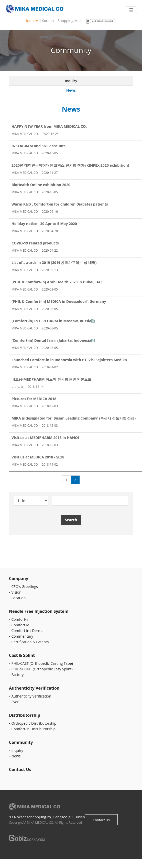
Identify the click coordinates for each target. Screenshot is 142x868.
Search (71, 520)
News (71, 90)
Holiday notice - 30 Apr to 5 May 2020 (44, 224)
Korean (48, 21)
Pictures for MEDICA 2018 (34, 399)
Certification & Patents (30, 642)
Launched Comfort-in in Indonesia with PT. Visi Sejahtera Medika (69, 360)
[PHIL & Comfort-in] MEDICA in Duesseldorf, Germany (59, 301)
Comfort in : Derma (28, 631)
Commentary (22, 636)
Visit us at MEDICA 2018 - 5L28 (38, 457)
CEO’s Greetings (25, 587)
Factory (18, 675)
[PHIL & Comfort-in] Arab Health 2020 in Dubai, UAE (57, 282)
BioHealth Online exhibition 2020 (41, 185)
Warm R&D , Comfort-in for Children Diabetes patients (60, 204)
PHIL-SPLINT (42, 669)
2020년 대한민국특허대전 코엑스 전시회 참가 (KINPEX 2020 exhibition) (70, 165)
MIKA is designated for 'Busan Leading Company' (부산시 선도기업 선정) (74, 418)
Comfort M (20, 625)
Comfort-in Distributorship (34, 729)
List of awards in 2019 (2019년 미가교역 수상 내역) (54, 262)
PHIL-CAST (42, 663)
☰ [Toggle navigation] (131, 10)
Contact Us (101, 820)
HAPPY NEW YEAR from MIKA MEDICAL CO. (49, 126)
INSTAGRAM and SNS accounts (39, 146)
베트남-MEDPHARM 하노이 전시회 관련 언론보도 (51, 379)
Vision (17, 592)
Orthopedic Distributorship (34, 723)
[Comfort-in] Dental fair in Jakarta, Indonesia (51, 340)
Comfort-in (21, 619)
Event (16, 702)
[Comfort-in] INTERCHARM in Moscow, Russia (51, 321)
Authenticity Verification (31, 696)
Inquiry (32, 21)
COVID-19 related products (35, 243)
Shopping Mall (69, 21)
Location (19, 598)
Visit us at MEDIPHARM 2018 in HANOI (45, 438)
